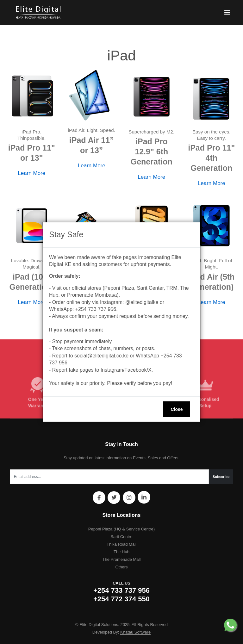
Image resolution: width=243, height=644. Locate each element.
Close (177, 409)
